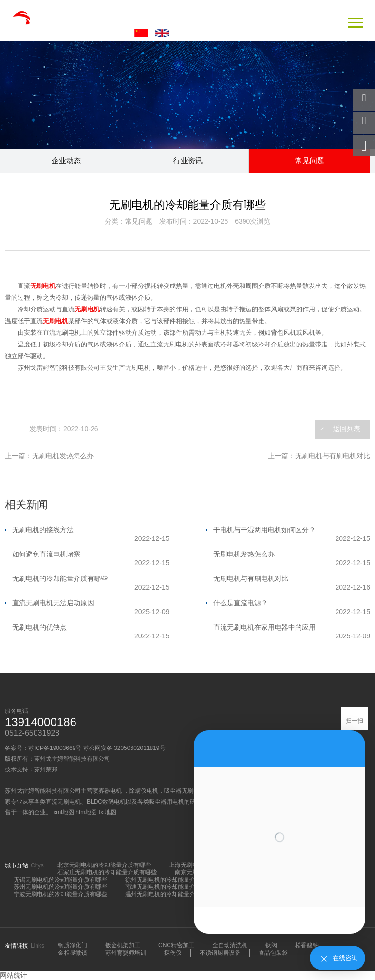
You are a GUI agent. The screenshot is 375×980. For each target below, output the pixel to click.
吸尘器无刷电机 (185, 791)
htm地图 (86, 812)
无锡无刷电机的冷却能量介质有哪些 (60, 880)
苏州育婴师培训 (126, 953)
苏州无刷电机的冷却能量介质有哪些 (60, 887)
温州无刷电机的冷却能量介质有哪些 (172, 894)
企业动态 (66, 161)
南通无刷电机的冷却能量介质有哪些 (172, 887)
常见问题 (310, 161)
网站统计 (14, 975)
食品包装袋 (273, 953)
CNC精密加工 (176, 945)
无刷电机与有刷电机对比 (333, 456)
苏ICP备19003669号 (55, 748)
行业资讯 (188, 161)
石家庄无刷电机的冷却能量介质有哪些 (107, 872)
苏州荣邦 (46, 769)
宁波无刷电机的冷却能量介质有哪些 (60, 894)
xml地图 (64, 812)
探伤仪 (173, 953)
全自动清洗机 (230, 945)
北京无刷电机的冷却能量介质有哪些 (104, 865)
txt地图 (108, 812)
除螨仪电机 (144, 791)
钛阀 (271, 945)
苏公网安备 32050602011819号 (124, 748)
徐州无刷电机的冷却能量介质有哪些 (172, 880)
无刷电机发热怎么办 (63, 456)
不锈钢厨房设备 (220, 953)
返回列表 (347, 429)
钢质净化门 (73, 945)
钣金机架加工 (123, 945)
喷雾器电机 (108, 791)
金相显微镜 (73, 953)
